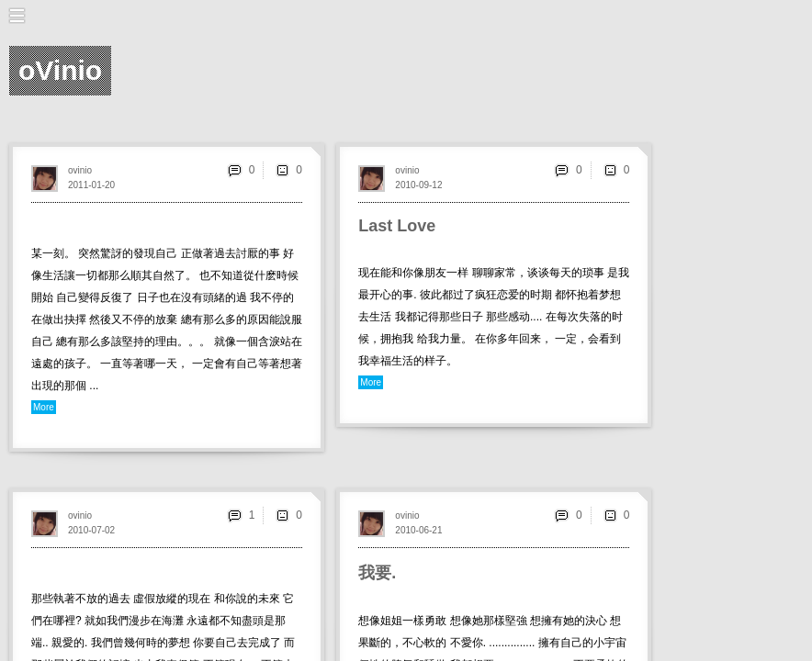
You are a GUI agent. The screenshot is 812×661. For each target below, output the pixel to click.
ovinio (80, 170)
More (44, 407)
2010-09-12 (418, 185)
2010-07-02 (91, 530)
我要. (377, 573)
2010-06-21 (418, 530)
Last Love (397, 226)
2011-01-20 (91, 185)
